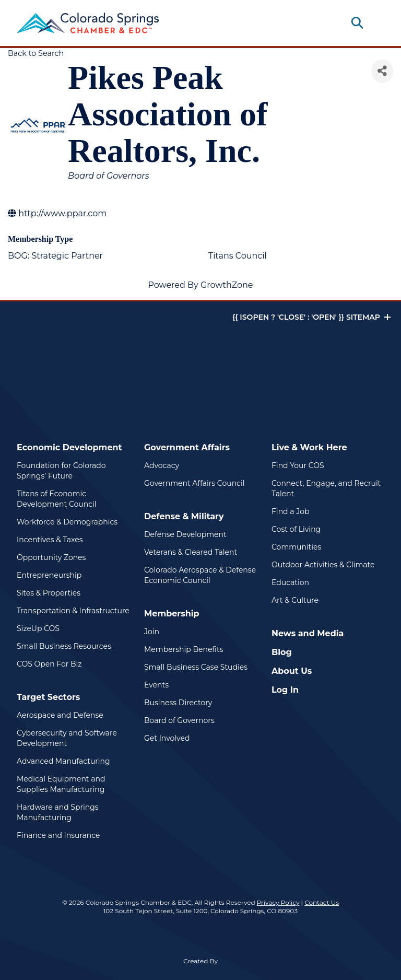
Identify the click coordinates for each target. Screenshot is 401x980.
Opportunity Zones (51, 557)
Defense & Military (184, 516)
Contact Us (322, 902)
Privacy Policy (278, 902)
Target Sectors (48, 697)
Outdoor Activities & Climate (323, 565)
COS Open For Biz (49, 664)
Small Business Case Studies (196, 667)
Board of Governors (179, 720)
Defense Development (185, 534)
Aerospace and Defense (60, 715)
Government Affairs (187, 447)
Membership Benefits (184, 649)
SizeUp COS (38, 628)
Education (290, 582)
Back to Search (36, 53)
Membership (172, 614)
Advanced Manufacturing (63, 761)
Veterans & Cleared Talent (191, 552)
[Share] (382, 71)
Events (156, 685)
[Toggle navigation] (376, 23)
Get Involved (167, 738)
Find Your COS (298, 465)
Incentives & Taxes (50, 540)
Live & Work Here (309, 447)
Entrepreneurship (49, 575)
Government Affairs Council (194, 483)
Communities (296, 547)
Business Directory (178, 703)
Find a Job (290, 511)
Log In (285, 690)
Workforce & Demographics (67, 522)
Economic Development (69, 447)
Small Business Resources (64, 646)
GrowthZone (227, 285)
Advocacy (162, 465)
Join (152, 632)
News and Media (308, 633)
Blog (282, 652)
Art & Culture (295, 600)
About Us (292, 671)
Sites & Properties (49, 593)
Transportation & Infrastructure (73, 611)
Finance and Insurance (58, 835)
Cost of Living (296, 529)
